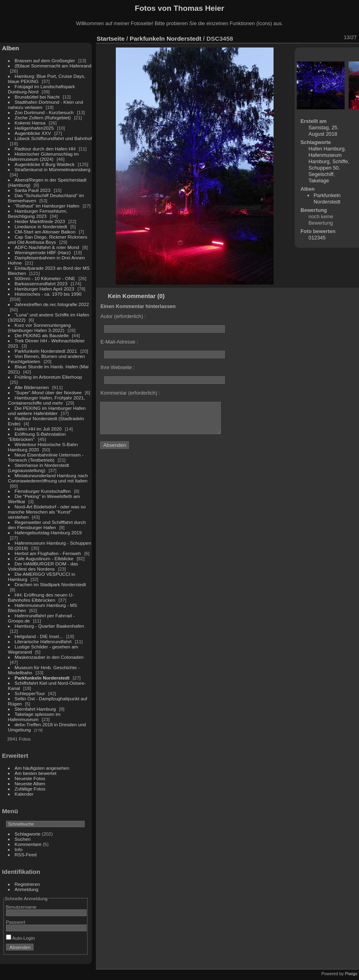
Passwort (16, 922)
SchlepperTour (30, 693)
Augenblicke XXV (33, 133)
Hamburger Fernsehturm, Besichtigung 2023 (38, 213)
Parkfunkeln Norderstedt (42, 678)
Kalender (24, 794)
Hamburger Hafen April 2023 (45, 289)
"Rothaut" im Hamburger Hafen (47, 206)
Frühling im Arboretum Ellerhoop (49, 377)
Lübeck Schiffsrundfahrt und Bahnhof (53, 138)
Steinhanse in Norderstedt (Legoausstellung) (39, 468)
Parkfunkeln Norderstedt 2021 (46, 351)
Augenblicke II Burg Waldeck (45, 164)
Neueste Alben (30, 783)
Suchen (23, 839)
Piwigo (351, 974)
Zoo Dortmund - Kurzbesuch (44, 112)
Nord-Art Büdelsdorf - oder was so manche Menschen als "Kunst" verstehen (47, 512)
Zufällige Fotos (30, 789)
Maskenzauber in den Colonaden (49, 657)
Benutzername (21, 907)
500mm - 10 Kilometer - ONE (45, 278)
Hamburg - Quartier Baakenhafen (50, 626)
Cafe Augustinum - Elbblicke (44, 558)
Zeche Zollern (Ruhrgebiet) (43, 118)
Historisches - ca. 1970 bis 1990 (48, 294)
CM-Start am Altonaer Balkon (45, 232)
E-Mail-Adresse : (119, 342)
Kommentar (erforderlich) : (130, 393)
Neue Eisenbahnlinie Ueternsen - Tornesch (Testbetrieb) (46, 457)
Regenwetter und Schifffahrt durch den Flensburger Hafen (47, 525)
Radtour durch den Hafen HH (45, 149)
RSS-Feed (26, 855)
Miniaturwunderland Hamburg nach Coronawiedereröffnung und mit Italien (48, 478)
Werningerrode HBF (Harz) (43, 252)
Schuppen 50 (324, 168)
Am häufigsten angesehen (42, 768)
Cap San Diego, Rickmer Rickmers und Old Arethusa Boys (48, 239)
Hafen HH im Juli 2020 (38, 429)
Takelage (319, 181)
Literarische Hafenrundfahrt (43, 641)
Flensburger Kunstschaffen (43, 491)
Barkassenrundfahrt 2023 (41, 284)
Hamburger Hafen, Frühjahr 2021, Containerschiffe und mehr (47, 400)
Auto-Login (21, 938)
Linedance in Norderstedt (41, 226)
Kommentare (28, 844)
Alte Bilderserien (32, 387)
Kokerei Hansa (30, 123)
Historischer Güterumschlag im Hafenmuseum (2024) (44, 156)
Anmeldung (27, 889)
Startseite (111, 39)
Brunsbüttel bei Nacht (37, 97)
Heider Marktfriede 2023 (40, 221)
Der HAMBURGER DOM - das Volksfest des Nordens (43, 566)
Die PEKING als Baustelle (42, 335)
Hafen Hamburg (327, 149)
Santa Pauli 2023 (33, 190)
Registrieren (27, 884)
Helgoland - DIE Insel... (39, 636)
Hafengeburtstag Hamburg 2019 (48, 532)
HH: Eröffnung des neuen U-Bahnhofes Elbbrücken (41, 597)
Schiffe (340, 161)
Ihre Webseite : (117, 367)
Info (19, 849)
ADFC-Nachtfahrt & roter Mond (47, 247)
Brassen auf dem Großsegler (45, 60)
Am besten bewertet (36, 773)
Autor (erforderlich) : (123, 316)
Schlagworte (28, 834)
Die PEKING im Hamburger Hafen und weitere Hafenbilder (47, 411)
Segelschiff (321, 174)
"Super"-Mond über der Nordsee (48, 392)
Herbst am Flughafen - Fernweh (49, 553)
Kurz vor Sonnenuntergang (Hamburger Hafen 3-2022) (39, 328)
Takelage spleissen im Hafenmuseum (34, 717)
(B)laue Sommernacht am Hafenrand (53, 66)
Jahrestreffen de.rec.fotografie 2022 (52, 304)
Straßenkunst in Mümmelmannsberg (53, 169)
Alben (11, 48)
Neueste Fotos (30, 778)
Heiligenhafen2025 (34, 128)
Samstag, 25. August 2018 (324, 131)
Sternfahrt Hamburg (35, 709)
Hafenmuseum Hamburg (325, 158)
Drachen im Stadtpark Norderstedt (51, 584)
